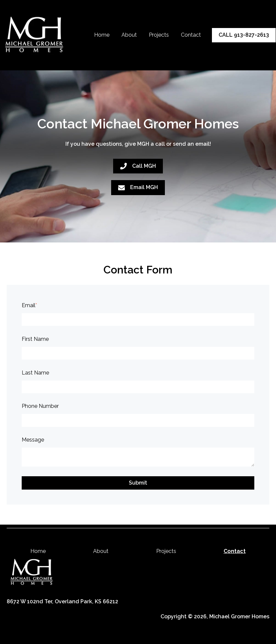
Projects (159, 35)
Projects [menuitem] (166, 551)
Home (102, 35)
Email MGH (138, 187)
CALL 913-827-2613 (244, 35)
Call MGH (138, 166)
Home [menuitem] (38, 551)
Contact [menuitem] (235, 551)
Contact (191, 35)
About (129, 35)
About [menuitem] (101, 551)
